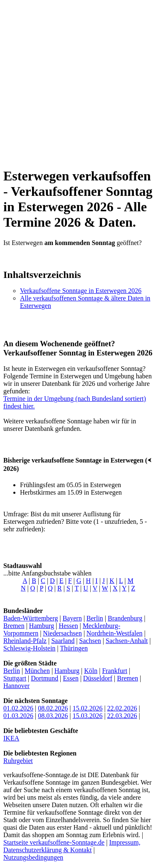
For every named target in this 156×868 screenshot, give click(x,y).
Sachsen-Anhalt (127, 641)
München (37, 671)
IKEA (11, 738)
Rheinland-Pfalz (25, 641)
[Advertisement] (78, 81)
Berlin (95, 618)
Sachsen (90, 641)
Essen (71, 678)
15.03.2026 (87, 716)
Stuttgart (15, 678)
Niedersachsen (62, 633)
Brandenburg (125, 618)
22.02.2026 (122, 708)
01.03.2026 (18, 716)
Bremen (14, 626)
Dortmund (45, 678)
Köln (91, 671)
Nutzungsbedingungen (33, 857)
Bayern (72, 618)
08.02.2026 (53, 708)
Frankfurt (114, 671)
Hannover (16, 686)
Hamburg (42, 626)
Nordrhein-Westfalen (115, 633)
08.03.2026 (53, 716)
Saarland (63, 641)
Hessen (68, 626)
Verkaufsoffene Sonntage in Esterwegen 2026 (81, 291)
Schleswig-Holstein (29, 648)
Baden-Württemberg (31, 618)
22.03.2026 (122, 716)
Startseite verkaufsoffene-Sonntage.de (54, 842)
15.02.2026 (87, 708)
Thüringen (74, 648)
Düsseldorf (98, 678)
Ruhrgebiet (18, 761)
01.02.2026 (18, 708)
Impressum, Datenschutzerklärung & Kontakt (72, 846)
